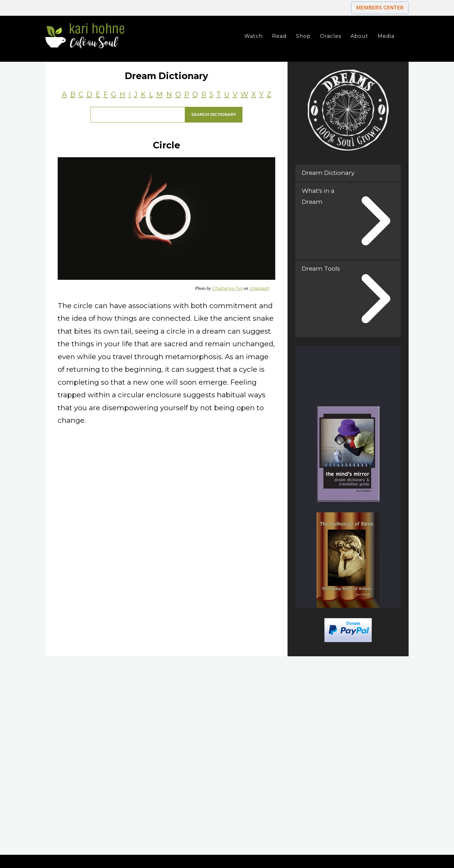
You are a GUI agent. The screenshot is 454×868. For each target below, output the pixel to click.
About (359, 36)
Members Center (380, 8)
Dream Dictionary (328, 173)
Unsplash (259, 288)
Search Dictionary (214, 115)
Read (279, 36)
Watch (253, 36)
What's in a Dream (318, 196)
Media (386, 36)
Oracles (331, 36)
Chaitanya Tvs (227, 288)
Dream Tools (321, 269)
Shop (303, 36)
